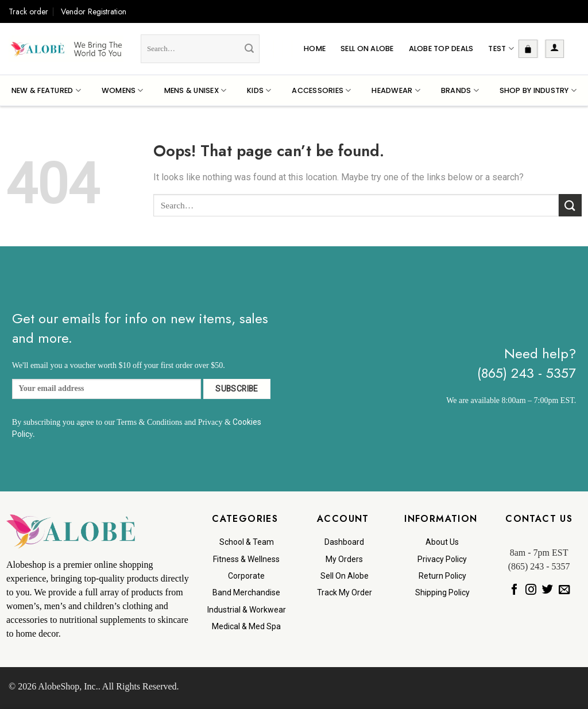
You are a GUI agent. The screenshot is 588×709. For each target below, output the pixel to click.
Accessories (321, 90)
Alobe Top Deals (441, 49)
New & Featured (46, 90)
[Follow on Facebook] (514, 590)
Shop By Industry (538, 90)
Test (501, 49)
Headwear (396, 90)
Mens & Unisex (196, 90)
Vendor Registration (94, 11)
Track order (28, 11)
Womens (123, 90)
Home (315, 49)
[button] (528, 49)
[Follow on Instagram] (530, 590)
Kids (259, 90)
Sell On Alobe (367, 49)
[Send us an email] (564, 590)
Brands (460, 90)
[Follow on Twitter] (547, 590)
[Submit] (249, 49)
